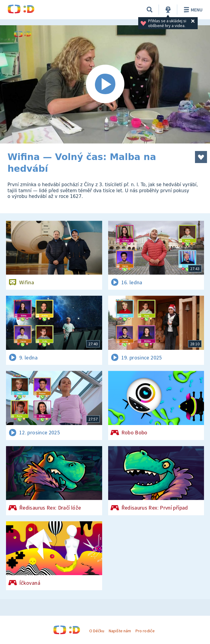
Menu (192, 10)
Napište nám (120, 631)
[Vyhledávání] (150, 10)
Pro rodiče (145, 631)
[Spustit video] (105, 84)
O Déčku (97, 631)
